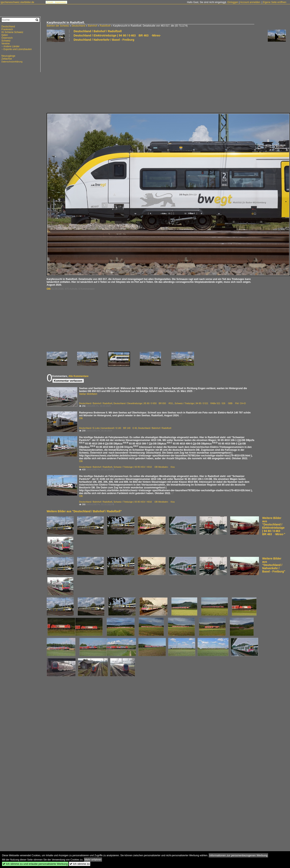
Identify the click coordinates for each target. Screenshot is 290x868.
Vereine (6, 44)
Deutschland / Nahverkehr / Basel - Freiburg (104, 40)
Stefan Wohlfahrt (88, 394)
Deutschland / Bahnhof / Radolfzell (98, 31)
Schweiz (6, 41)
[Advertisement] (112, 77)
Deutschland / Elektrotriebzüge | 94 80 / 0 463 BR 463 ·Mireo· (117, 35)
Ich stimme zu (80, 864)
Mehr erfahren (93, 860)
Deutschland (78, 26)
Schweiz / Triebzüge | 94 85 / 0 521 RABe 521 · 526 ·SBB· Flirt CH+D (210, 403)
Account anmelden (250, 2)
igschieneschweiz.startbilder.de (17, 2)
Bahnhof (92, 26)
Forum (50, 2)
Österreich (7, 38)
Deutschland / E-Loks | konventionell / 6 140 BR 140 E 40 (108, 428)
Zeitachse (7, 59)
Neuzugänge (8, 56)
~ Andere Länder (10, 46)
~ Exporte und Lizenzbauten (17, 49)
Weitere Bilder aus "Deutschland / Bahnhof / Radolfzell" (84, 511)
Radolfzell (105, 26)
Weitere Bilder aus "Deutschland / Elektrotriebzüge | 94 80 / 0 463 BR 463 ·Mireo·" (274, 526)
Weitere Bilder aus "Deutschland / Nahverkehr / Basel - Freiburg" (274, 565)
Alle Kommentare (78, 376)
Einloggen (233, 2)
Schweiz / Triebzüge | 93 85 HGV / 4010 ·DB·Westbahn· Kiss (144, 467)
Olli (49, 289)
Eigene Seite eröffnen (274, 2)
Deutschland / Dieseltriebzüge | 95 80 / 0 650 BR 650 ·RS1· (143, 403)
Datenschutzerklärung (12, 62)
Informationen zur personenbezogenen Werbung (238, 855)
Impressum (61, 2)
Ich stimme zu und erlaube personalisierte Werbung (35, 864)
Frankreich (7, 29)
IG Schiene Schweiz (12, 32)
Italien (5, 35)
